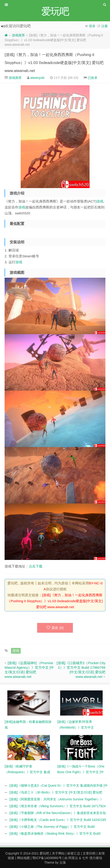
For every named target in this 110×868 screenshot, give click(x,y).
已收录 (93, 78)
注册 (104, 26)
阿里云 (73, 858)
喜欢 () (55, 628)
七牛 (85, 858)
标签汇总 (74, 853)
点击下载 (36, 566)
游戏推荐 (18, 35)
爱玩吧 (44, 853)
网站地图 (23, 858)
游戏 (100, 201)
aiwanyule (37, 78)
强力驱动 (96, 858)
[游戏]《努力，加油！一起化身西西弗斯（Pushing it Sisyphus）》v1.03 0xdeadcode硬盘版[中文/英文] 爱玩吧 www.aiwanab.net (54, 63)
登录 (92, 26)
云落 (63, 863)
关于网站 (58, 853)
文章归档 (89, 853)
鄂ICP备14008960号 (47, 858)
